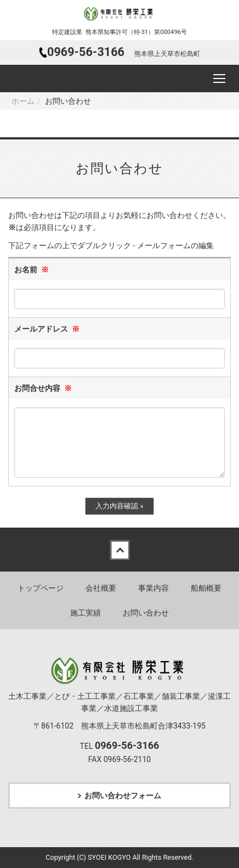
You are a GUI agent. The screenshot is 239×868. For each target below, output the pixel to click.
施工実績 (86, 613)
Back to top (119, 550)
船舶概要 (206, 588)
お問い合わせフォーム (123, 796)
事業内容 (153, 588)
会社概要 (101, 588)
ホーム (23, 101)
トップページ (41, 588)
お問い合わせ (146, 613)
